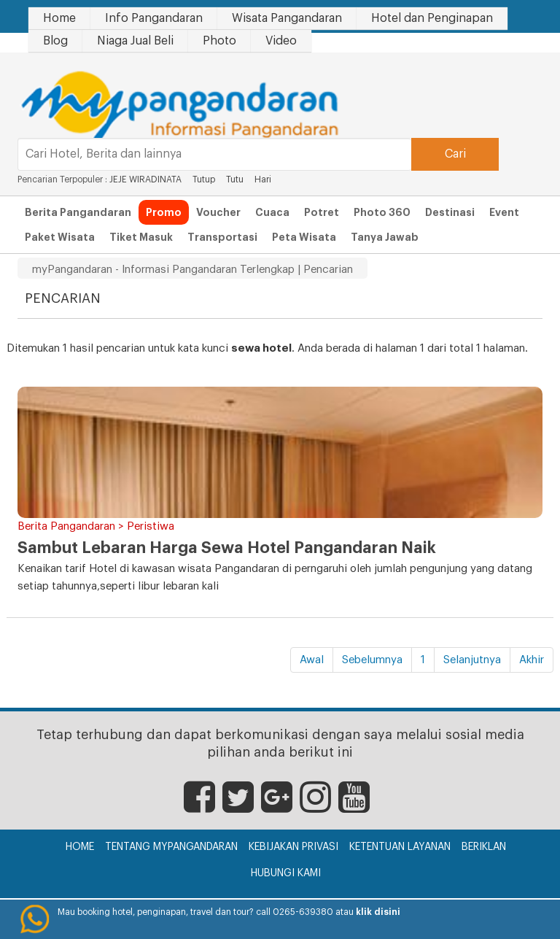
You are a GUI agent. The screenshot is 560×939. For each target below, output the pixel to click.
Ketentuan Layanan (400, 847)
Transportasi (222, 237)
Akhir (532, 660)
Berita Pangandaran (78, 212)
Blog (55, 41)
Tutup (204, 179)
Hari (263, 179)
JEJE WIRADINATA (145, 179)
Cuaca (272, 212)
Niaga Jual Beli (135, 41)
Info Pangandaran (154, 18)
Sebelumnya (372, 660)
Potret (322, 212)
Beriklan (484, 847)
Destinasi (450, 212)
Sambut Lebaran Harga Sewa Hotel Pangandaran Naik (227, 548)
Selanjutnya (472, 660)
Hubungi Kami (286, 873)
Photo (219, 41)
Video (281, 41)
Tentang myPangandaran (171, 847)
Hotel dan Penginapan (432, 18)
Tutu (235, 179)
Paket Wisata (60, 237)
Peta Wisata (304, 237)
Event (504, 212)
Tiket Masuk (141, 237)
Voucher (218, 212)
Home (59, 18)
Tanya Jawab (385, 237)
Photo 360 (382, 212)
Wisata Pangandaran (287, 18)
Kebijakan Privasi (293, 847)
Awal (312, 660)
